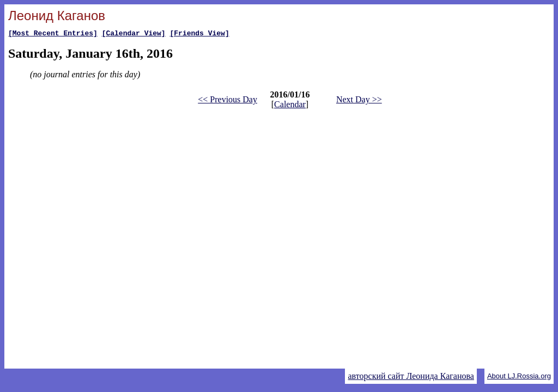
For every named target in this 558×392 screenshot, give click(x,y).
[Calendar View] (134, 34)
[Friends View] (199, 34)
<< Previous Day (228, 101)
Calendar (290, 106)
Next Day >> (359, 101)
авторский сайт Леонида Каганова (411, 376)
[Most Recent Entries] (53, 34)
